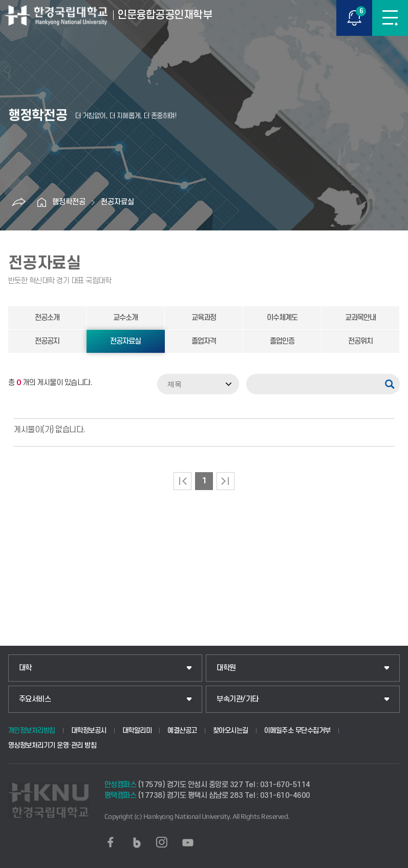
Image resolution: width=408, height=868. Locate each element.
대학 (25, 668)
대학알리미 (137, 731)
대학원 (226, 668)
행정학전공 (69, 202)
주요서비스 (35, 699)
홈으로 (42, 202)
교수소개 (125, 318)
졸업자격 (204, 341)
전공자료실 (117, 202)
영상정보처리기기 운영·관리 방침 (52, 745)
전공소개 (47, 318)
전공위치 (360, 341)
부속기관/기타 (238, 699)
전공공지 (47, 341)
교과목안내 (360, 318)
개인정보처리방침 (32, 731)
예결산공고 (182, 731)
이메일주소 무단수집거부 (297, 731)
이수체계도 (282, 318)
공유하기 (19, 202)
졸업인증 (282, 341)
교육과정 (204, 318)
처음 (182, 481)
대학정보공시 (89, 731)
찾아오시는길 (231, 731)
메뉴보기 (390, 18)
